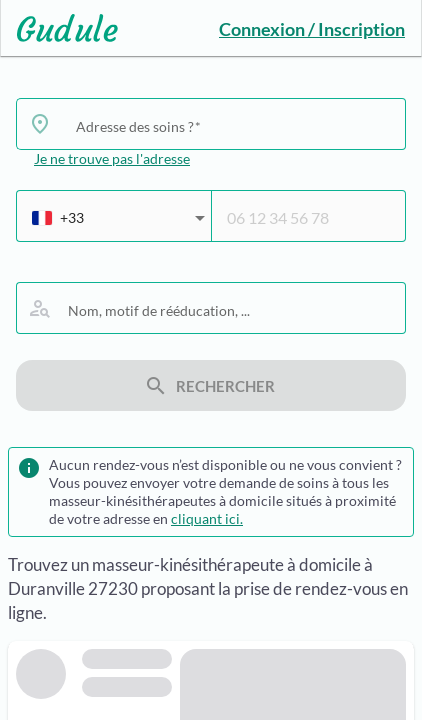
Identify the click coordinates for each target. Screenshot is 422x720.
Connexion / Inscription (312, 29)
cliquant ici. (207, 518)
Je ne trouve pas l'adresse (112, 158)
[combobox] (233, 126)
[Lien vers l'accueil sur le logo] (59, 28)
